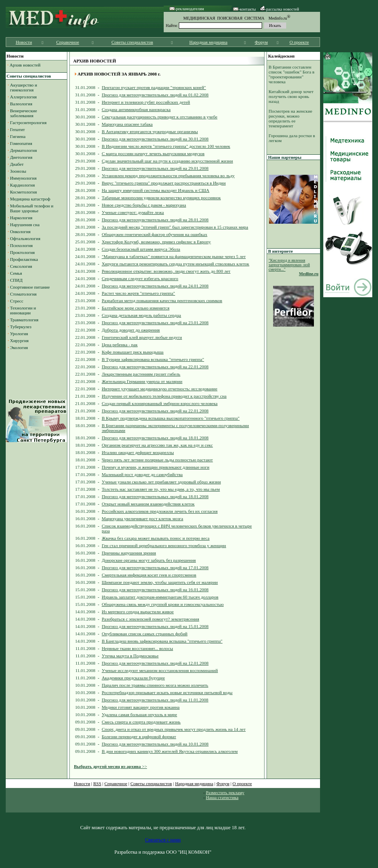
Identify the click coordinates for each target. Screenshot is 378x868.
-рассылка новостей (280, 9)
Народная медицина (208, 42)
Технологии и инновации (22, 310)
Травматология (24, 320)
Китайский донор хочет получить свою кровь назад (291, 96)
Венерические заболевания (22, 113)
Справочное (68, 42)
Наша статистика (222, 797)
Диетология (21, 157)
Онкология (20, 231)
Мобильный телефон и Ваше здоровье (31, 208)
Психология (22, 245)
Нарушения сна (25, 225)
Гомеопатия (21, 143)
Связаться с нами (163, 840)
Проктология (23, 252)
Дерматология (24, 150)
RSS (98, 783)
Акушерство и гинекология (22, 87)
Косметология (24, 192)
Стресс (17, 301)
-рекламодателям (187, 9)
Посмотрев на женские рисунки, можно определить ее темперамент (290, 118)
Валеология (21, 104)
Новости (24, 42)
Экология (19, 347)
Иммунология (23, 178)
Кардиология (23, 185)
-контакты (245, 9)
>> (110, 766)
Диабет (17, 164)
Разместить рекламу (225, 792)
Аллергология (23, 97)
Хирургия (20, 341)
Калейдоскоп (281, 56)
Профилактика (24, 259)
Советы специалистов (132, 42)
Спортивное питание (30, 287)
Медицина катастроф (30, 199)
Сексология (21, 266)
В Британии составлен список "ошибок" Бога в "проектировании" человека (291, 74)
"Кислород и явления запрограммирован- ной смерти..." (289, 265)
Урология (19, 334)
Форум (261, 42)
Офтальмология (25, 238)
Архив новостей (25, 65)
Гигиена (18, 136)
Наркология (21, 218)
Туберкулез (21, 327)
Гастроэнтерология (29, 122)
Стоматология (23, 294)
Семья (16, 273)
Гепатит (18, 129)
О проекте (299, 42)
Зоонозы (18, 171)
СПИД (17, 280)
